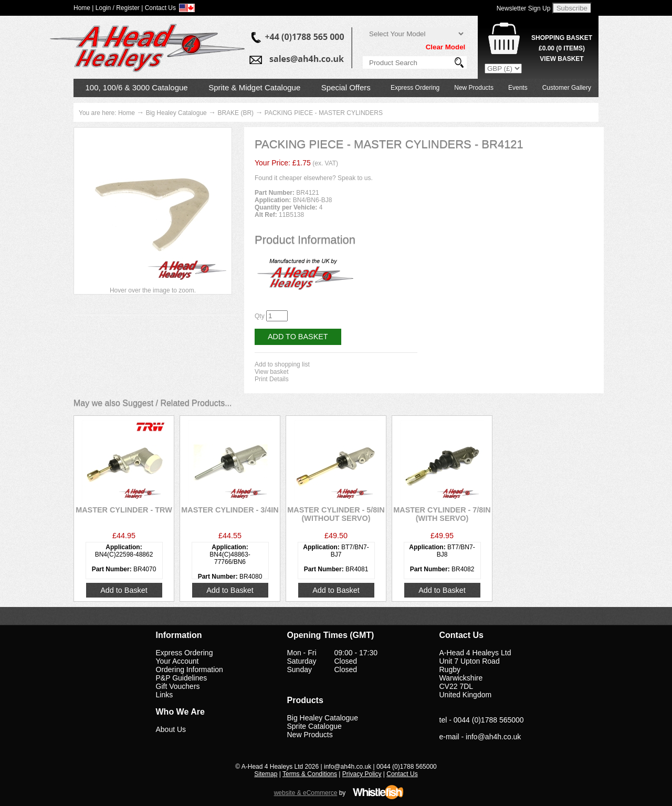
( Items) (562, 48)
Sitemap (266, 774)
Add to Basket (298, 337)
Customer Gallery (567, 88)
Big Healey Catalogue (176, 113)
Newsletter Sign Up (524, 8)
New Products (474, 88)
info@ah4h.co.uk (493, 737)
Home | (83, 8)
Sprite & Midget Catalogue (254, 87)
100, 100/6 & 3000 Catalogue (137, 87)
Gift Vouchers (178, 686)
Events (518, 88)
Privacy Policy (362, 774)
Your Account (177, 661)
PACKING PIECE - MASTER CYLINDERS (324, 113)
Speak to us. (355, 178)
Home (127, 113)
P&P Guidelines (182, 678)
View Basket (561, 59)
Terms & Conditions (310, 774)
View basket (271, 372)
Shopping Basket (562, 38)
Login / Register (118, 8)
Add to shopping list (282, 364)
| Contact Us (159, 8)
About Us (171, 729)
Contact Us (402, 774)
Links (165, 695)
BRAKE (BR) (235, 113)
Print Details (272, 379)
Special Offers (346, 87)
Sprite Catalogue (314, 726)
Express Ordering (415, 88)
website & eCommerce (306, 793)
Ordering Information (190, 669)
